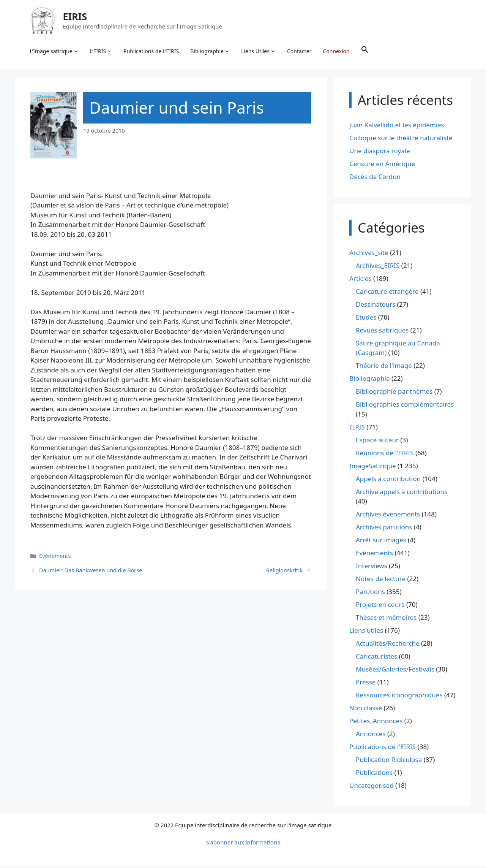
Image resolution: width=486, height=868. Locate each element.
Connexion (337, 51)
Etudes (366, 319)
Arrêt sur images (381, 541)
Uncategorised (372, 787)
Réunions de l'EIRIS (385, 454)
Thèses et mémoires (386, 619)
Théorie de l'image (384, 367)
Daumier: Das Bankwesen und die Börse (91, 572)
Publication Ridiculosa (389, 761)
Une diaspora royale (380, 152)
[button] (365, 52)
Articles (361, 280)
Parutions (370, 593)
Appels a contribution (388, 480)
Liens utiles (366, 632)
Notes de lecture (381, 580)
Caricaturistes (376, 658)
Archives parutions (384, 528)
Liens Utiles (259, 52)
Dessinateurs (376, 306)
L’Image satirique (55, 52)
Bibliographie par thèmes (394, 393)
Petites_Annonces (376, 722)
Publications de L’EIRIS (152, 51)
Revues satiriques (382, 332)
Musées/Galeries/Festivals (395, 671)
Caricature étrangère (387, 293)
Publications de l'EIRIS (383, 748)
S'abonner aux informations (243, 844)
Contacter (300, 51)
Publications (374, 774)
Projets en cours (380, 606)
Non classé (366, 709)
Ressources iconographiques (399, 696)
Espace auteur (377, 441)
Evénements (55, 557)
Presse (366, 683)
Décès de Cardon (375, 178)
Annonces (371, 735)
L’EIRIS (101, 52)
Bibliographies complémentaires (405, 406)
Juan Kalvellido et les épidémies (397, 126)
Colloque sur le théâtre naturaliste (401, 139)
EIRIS (76, 17)
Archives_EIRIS (378, 267)
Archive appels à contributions (402, 493)
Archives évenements (388, 516)
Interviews (372, 567)
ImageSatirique (373, 467)
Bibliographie (211, 52)
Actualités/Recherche (388, 645)
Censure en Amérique (382, 165)
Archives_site (369, 254)
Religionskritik (284, 572)
